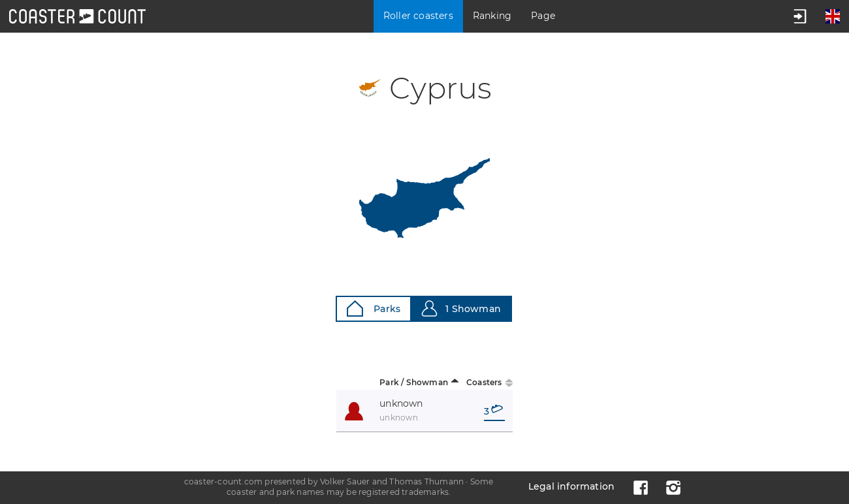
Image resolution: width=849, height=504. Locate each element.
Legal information (571, 486)
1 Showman (461, 308)
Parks (374, 308)
